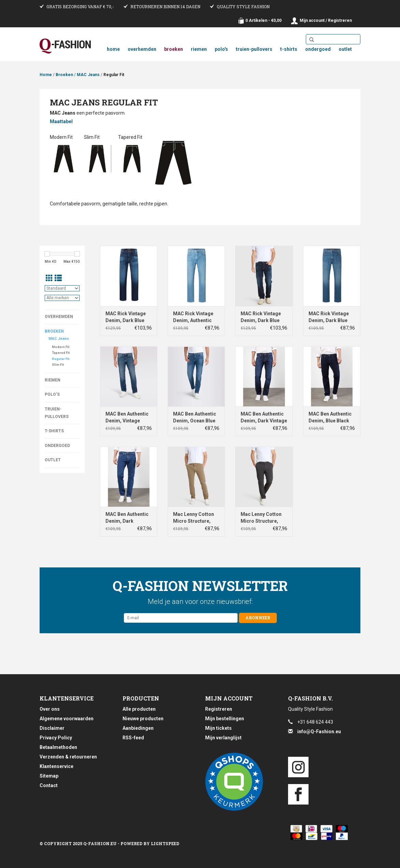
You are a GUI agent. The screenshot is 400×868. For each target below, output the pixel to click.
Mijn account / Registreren (326, 20)
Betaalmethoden (58, 747)
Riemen (199, 49)
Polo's (221, 49)
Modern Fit (61, 347)
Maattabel (61, 121)
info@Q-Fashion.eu (319, 732)
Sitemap (49, 776)
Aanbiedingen (138, 728)
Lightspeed (165, 843)
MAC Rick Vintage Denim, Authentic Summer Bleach (193, 317)
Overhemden (142, 49)
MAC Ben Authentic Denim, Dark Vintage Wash (264, 418)
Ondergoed (318, 49)
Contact (49, 785)
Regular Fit (114, 75)
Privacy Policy (56, 738)
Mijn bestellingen (225, 719)
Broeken (174, 49)
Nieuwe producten (143, 719)
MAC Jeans (88, 75)
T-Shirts (289, 49)
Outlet (345, 49)
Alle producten (139, 709)
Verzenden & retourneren (68, 757)
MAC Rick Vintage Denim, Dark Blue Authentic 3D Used (126, 317)
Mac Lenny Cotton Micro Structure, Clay (194, 518)
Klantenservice (56, 766)
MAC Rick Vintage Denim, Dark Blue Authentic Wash (329, 317)
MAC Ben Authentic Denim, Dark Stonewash (127, 518)
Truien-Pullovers (254, 49)
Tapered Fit (61, 353)
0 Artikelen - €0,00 (263, 20)
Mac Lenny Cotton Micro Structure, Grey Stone (261, 518)
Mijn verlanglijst (223, 738)
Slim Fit (58, 365)
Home (113, 49)
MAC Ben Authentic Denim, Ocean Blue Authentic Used (195, 418)
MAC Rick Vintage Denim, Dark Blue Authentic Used (261, 317)
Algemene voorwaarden (67, 719)
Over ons (50, 709)
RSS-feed (133, 738)
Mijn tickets (218, 728)
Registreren (219, 709)
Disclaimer (52, 728)
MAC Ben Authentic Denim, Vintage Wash (127, 418)
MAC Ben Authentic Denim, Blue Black (330, 417)
